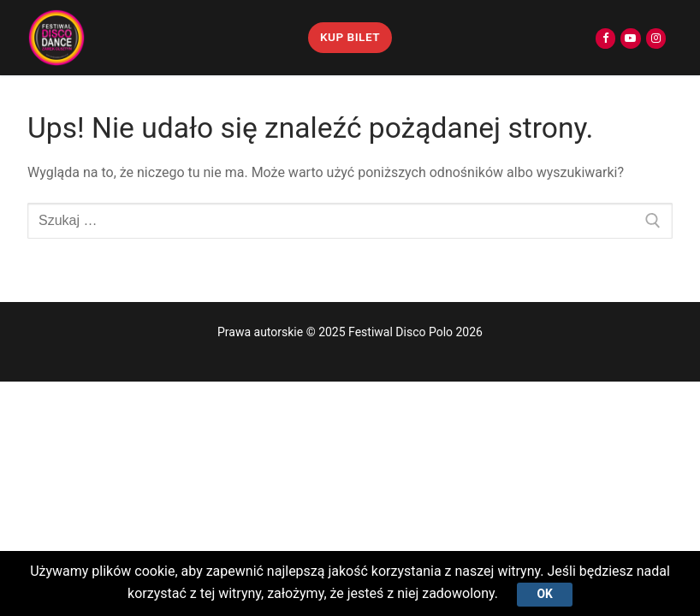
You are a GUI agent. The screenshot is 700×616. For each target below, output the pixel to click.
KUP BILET (350, 37)
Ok (544, 594)
